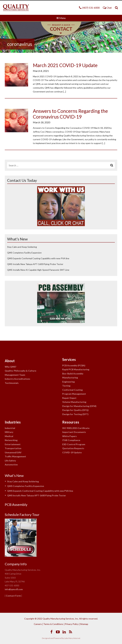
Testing (66, 386)
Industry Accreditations (17, 379)
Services (69, 360)
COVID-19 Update (72, 452)
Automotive (11, 465)
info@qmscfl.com (14, 589)
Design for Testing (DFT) (75, 414)
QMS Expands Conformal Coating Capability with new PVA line (38, 258)
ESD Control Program (74, 444)
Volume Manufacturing (74, 402)
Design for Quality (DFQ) (75, 410)
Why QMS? (10, 367)
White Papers (69, 436)
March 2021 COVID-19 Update (65, 65)
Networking (11, 440)
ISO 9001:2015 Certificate (76, 428)
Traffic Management (15, 456)
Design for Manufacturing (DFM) (79, 406)
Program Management (74, 394)
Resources (71, 422)
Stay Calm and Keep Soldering (22, 247)
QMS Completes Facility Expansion (24, 253)
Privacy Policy (72, 624)
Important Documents (74, 432)
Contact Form (13, 596)
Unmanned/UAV (13, 452)
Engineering (68, 382)
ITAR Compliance (71, 440)
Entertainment (13, 444)
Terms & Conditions (53, 624)
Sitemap (84, 624)
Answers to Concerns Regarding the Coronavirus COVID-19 (70, 114)
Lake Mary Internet (72, 638)
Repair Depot (69, 398)
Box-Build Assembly (73, 374)
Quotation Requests (73, 448)
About (10, 361)
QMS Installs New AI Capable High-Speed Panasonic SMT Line (38, 270)
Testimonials (12, 383)
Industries (13, 422)
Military (9, 432)
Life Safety (10, 461)
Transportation (13, 448)
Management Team (15, 375)
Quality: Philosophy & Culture (20, 371)
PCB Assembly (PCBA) (74, 365)
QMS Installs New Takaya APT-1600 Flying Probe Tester (35, 264)
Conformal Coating (72, 390)
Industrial (10, 428)
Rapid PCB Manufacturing (76, 369)
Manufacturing (70, 378)
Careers (38, 624)
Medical (9, 436)
